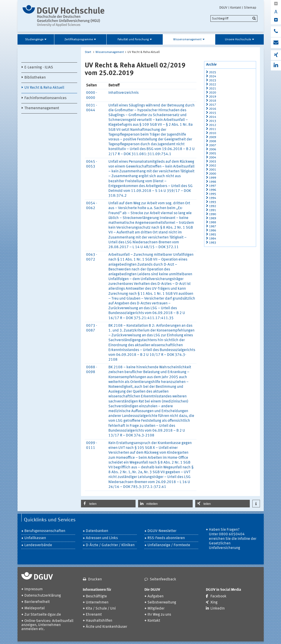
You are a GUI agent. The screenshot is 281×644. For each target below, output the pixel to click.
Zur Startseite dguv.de (43, 615)
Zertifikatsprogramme (79, 40)
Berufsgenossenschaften (45, 531)
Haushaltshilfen (99, 621)
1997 (212, 186)
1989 (212, 218)
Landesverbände (38, 545)
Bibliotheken (35, 78)
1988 (212, 222)
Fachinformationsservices (45, 98)
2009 (212, 137)
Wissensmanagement (187, 40)
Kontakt (236, 8)
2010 (212, 133)
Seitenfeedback (163, 579)
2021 (212, 89)
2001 (212, 170)
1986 (212, 231)
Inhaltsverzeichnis (123, 93)
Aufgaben (155, 596)
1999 (212, 178)
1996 (212, 190)
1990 (212, 214)
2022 (212, 85)
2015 (212, 113)
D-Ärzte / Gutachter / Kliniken (110, 545)
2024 (212, 76)
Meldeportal (35, 608)
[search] (234, 19)
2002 (212, 166)
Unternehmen (97, 603)
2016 (212, 109)
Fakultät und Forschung (133, 40)
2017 (212, 105)
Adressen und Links (102, 538)
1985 (212, 235)
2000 (212, 174)
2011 (212, 129)
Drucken (95, 579)
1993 (212, 202)
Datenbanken (97, 531)
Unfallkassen (35, 538)
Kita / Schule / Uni (101, 609)
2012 (212, 125)
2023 (212, 80)
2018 (212, 101)
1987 (212, 226)
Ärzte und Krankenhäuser (106, 627)
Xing (214, 603)
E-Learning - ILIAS (39, 68)
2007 (212, 145)
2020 (212, 93)
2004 (212, 158)
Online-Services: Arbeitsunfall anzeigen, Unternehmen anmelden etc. (47, 625)
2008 (212, 141)
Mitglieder (156, 609)
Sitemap (250, 8)
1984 (212, 239)
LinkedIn (218, 609)
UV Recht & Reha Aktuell (44, 88)
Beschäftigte (96, 596)
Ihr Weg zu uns (159, 615)
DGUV (223, 8)
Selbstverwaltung (162, 603)
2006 (212, 149)
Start (88, 52)
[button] (108, 504)
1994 (212, 198)
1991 (212, 210)
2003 (212, 162)
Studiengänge (34, 40)
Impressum (34, 589)
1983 (212, 243)
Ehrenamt (94, 615)
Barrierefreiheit (37, 602)
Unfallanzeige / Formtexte (169, 545)
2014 (212, 117)
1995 (212, 194)
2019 (212, 97)
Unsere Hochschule (238, 40)
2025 (212, 72)
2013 (212, 121)
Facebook (218, 596)
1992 (212, 206)
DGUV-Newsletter (162, 531)
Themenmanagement (42, 108)
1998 (212, 182)
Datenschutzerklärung (43, 596)
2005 (212, 153)
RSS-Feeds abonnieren (166, 538)
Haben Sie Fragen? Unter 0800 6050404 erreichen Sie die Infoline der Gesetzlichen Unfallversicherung (233, 539)
